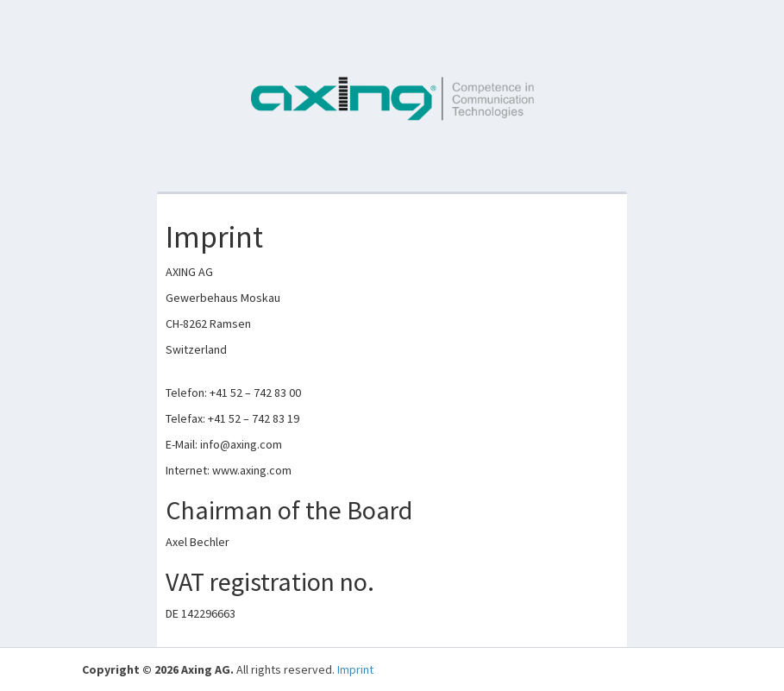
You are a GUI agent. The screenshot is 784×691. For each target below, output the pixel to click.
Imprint (355, 669)
